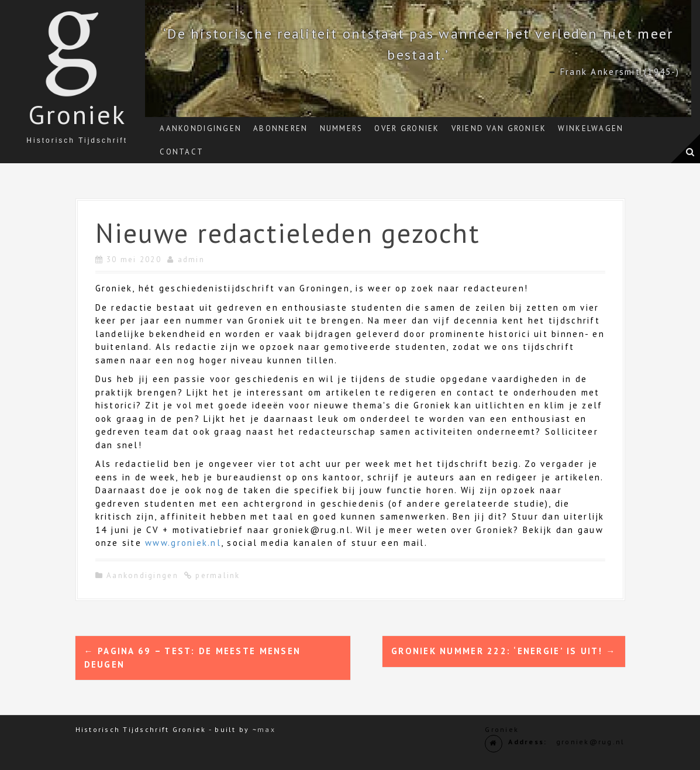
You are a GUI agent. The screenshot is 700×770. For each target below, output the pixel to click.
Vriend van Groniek (499, 128)
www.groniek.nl (183, 543)
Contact (182, 152)
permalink (216, 575)
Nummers (342, 128)
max (266, 729)
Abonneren (280, 128)
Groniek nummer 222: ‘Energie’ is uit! (504, 651)
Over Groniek (407, 128)
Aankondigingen (201, 128)
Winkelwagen (591, 128)
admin (191, 259)
